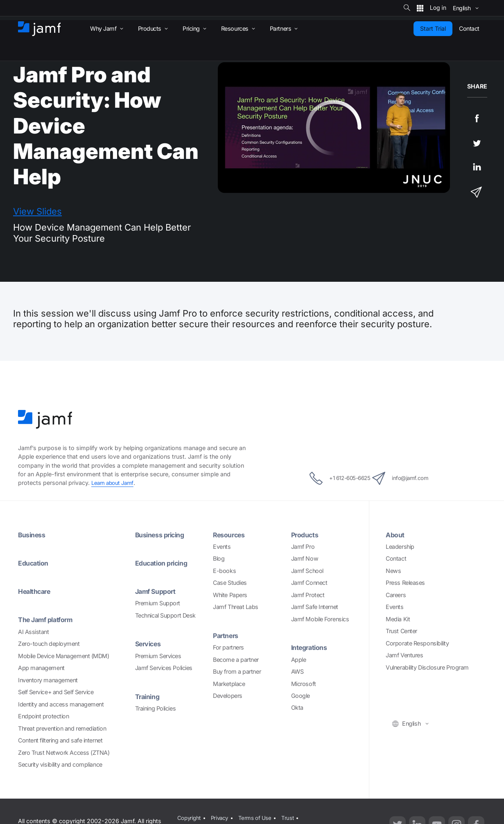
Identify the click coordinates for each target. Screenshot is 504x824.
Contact (396, 558)
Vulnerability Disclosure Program (427, 667)
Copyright (188, 817)
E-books (224, 571)
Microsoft (304, 684)
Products (306, 535)
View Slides (37, 211)
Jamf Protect (308, 595)
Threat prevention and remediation (62, 728)
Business (34, 535)
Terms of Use (258, 817)
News (393, 571)
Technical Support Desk (165, 615)
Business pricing (163, 535)
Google (301, 696)
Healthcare (37, 591)
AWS (297, 671)
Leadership (400, 547)
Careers (396, 595)
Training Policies (155, 708)
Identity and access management (61, 704)
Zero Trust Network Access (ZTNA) (64, 753)
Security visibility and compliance (60, 764)
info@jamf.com (411, 478)
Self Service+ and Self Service (56, 692)
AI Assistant (34, 632)
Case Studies (230, 583)
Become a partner (236, 660)
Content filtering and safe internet (60, 740)
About (396, 535)
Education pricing (164, 563)
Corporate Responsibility (417, 643)
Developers (228, 696)
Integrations (312, 647)
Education (35, 563)
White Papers (230, 595)
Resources (231, 535)
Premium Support (158, 603)
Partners (227, 635)
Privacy (221, 817)
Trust (292, 817)
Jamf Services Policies (164, 668)
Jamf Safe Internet (315, 607)
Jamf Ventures (404, 655)
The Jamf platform (49, 619)
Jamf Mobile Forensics (320, 619)
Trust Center (401, 631)
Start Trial (433, 28)
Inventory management (48, 680)
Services (150, 644)
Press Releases (405, 583)
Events (222, 547)
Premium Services (158, 656)
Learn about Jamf (114, 483)
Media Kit (398, 619)
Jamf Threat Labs (236, 607)
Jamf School (307, 571)
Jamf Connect (309, 583)
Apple (299, 660)
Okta (297, 707)
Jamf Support (158, 591)
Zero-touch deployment (49, 644)
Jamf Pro (303, 547)
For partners (228, 647)
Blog (219, 558)
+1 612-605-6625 (331, 478)
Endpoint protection (43, 716)
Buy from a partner (237, 671)
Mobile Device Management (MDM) (64, 656)
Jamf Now (305, 558)
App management (41, 668)
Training (149, 696)
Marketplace (229, 684)
